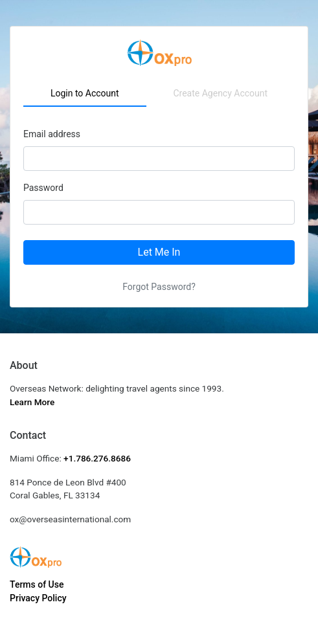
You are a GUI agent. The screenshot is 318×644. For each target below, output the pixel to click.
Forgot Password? (159, 287)
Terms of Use (37, 584)
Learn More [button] (32, 402)
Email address (52, 134)
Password (43, 188)
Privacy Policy (38, 598)
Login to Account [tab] (85, 93)
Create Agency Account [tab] (220, 93)
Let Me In (159, 252)
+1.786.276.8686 (97, 458)
